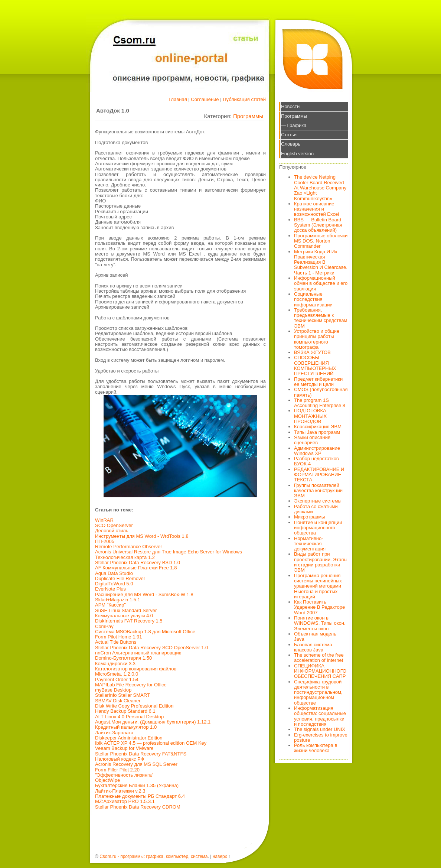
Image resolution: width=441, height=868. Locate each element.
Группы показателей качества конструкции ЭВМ (318, 491)
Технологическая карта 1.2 (125, 557)
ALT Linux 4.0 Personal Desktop (129, 717)
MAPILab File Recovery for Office (131, 685)
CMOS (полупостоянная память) (321, 392)
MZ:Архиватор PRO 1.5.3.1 (125, 801)
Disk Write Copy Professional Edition (134, 706)
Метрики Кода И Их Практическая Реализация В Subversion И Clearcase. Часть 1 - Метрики (321, 262)
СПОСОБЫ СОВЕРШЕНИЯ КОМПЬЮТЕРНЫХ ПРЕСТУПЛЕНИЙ (315, 365)
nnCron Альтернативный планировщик (138, 653)
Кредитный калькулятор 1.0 (126, 727)
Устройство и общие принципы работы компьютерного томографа (317, 339)
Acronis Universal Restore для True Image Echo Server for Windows (169, 552)
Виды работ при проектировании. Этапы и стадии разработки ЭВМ (321, 562)
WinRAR (104, 520)
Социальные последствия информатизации (313, 299)
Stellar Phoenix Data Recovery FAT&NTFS (141, 754)
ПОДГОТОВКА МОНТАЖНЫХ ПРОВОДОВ (310, 416)
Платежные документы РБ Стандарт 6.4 (140, 796)
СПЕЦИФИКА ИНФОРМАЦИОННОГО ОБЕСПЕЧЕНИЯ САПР (320, 671)
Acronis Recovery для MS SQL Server (136, 764)
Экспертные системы (318, 501)
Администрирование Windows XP (317, 451)
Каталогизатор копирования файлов (136, 669)
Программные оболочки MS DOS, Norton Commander (321, 241)
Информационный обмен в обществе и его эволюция (321, 283)
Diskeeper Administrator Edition (129, 738)
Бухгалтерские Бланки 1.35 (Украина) (137, 785)
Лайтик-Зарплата (114, 733)
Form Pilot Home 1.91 (118, 637)
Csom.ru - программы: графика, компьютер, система (153, 856)
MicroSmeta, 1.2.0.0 (117, 674)
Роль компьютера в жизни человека (316, 748)
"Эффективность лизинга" (124, 775)
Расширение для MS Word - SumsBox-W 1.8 (144, 594)
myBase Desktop (113, 690)
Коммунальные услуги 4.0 (124, 616)
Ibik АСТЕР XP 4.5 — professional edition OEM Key (151, 743)
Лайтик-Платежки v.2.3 (120, 791)
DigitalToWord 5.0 (114, 584)
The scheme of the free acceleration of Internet (319, 658)
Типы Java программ (317, 432)
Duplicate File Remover (120, 578)
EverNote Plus (110, 589)
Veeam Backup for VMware (124, 748)
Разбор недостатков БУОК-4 (316, 461)
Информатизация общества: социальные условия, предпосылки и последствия (320, 716)
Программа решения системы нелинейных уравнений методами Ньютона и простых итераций (318, 586)
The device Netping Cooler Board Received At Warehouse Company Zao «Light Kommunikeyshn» (320, 188)
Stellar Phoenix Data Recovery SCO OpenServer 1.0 (151, 648)
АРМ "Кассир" (110, 605)
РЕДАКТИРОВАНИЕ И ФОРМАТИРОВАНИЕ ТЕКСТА (319, 475)
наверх (220, 856)
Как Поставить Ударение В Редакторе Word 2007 (319, 607)
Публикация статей (244, 99)
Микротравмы (309, 517)
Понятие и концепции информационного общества (318, 528)
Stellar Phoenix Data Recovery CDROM (138, 807)
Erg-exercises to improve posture (321, 737)
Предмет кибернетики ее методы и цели (318, 382)
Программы (248, 116)
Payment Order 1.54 (117, 680)
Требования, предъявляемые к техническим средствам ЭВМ (321, 318)
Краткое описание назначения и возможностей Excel (316, 209)
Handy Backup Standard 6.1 (125, 711)
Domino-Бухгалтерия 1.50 (123, 658)
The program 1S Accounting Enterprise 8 (320, 403)
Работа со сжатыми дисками (316, 509)
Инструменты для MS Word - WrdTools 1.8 (142, 536)
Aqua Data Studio (114, 573)
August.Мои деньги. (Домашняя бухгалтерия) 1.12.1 (153, 722)
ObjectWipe (107, 780)
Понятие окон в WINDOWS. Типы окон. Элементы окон (320, 623)
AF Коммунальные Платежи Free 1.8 (136, 568)
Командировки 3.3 (115, 664)
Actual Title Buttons (116, 642)
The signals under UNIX (320, 729)
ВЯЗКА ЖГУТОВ (312, 352)
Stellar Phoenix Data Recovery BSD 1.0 (138, 563)
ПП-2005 (105, 541)
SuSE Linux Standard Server (126, 610)
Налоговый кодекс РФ (120, 759)
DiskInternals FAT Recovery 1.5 (129, 621)
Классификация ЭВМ (318, 427)
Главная (178, 99)
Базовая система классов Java (313, 647)
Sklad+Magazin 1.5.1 (118, 600)
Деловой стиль (112, 531)
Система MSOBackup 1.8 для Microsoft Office (145, 632)
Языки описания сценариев (312, 440)
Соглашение (205, 99)
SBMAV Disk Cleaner (118, 701)
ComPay (104, 626)
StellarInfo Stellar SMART (122, 695)
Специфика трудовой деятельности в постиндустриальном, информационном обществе (318, 692)
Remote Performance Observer (129, 547)
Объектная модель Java (315, 636)
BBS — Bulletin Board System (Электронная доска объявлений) (318, 225)
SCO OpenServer (114, 525)
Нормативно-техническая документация (310, 544)
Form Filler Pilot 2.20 (117, 770)
